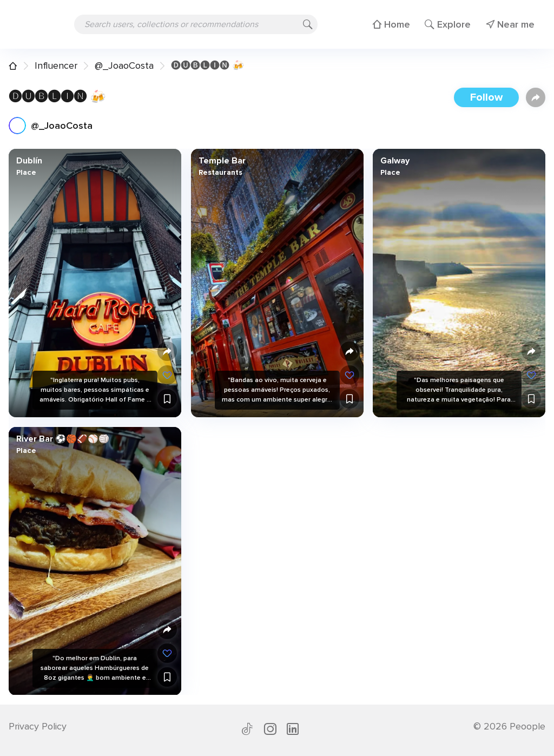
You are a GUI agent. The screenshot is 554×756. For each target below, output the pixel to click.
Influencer (56, 65)
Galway (395, 161)
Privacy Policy (38, 726)
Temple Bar (222, 161)
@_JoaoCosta (124, 65)
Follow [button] (486, 97)
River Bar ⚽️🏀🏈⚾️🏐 (63, 438)
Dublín (29, 161)
